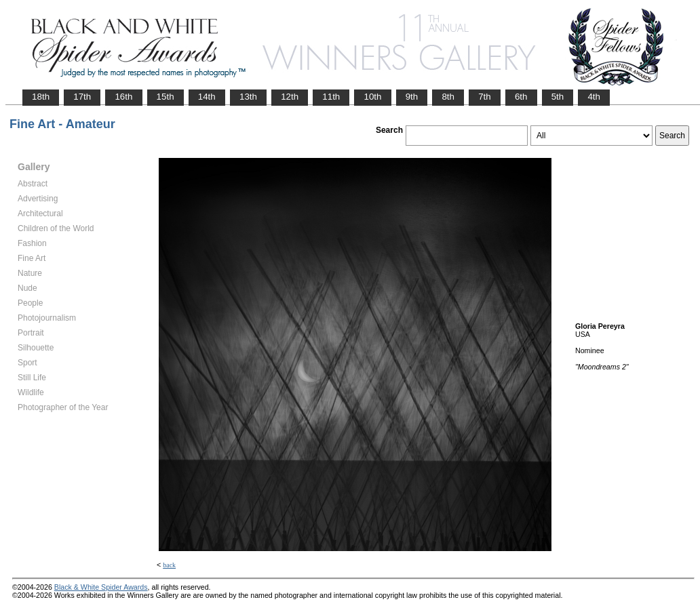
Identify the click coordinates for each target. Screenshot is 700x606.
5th (558, 97)
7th (485, 97)
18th (41, 97)
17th (82, 97)
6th (521, 97)
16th (123, 97)
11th (331, 97)
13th (248, 97)
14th (207, 97)
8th (448, 97)
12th (290, 97)
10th (372, 97)
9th (412, 97)
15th (166, 97)
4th (594, 97)
